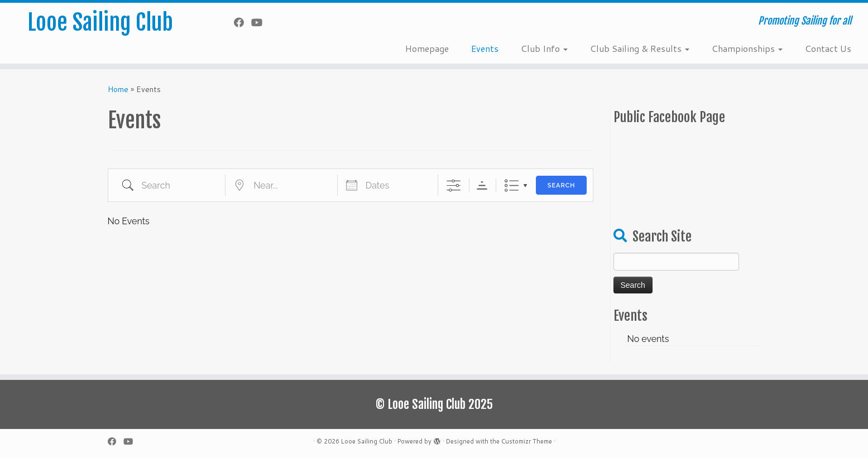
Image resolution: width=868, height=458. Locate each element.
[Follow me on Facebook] (243, 22)
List (512, 185)
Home (118, 89)
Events (485, 48)
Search (562, 185)
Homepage (427, 48)
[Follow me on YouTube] (260, 22)
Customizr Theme (527, 441)
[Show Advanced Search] (454, 185)
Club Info (544, 48)
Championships (747, 48)
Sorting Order (482, 185)
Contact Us (828, 48)
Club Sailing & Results (640, 48)
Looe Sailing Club (100, 22)
